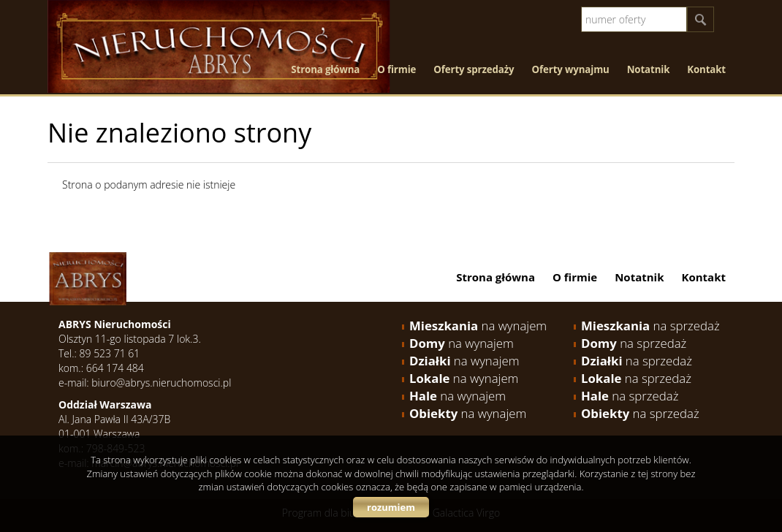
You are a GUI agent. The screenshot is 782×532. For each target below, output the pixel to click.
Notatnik (649, 69)
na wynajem (478, 326)
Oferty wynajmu (571, 69)
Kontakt (706, 69)
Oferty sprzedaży (474, 69)
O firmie (396, 69)
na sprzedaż (650, 326)
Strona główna (325, 69)
